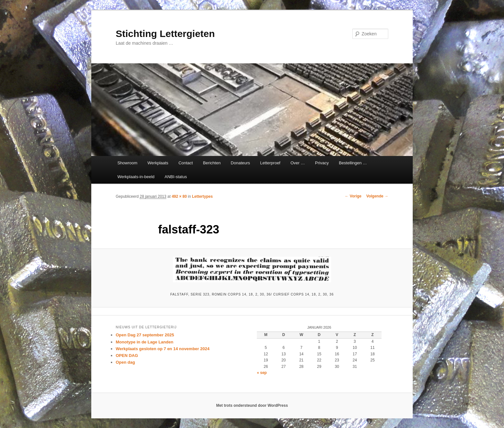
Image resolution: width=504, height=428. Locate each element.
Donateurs (240, 163)
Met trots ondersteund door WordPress (252, 405)
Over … (298, 163)
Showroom (127, 163)
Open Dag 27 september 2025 (145, 335)
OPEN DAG (127, 355)
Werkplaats (158, 163)
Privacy (322, 163)
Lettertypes (202, 196)
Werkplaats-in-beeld (136, 177)
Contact (186, 163)
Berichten (212, 163)
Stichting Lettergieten (165, 34)
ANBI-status (176, 177)
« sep (262, 373)
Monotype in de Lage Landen (144, 342)
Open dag (125, 362)
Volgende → (377, 196)
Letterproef (270, 163)
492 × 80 (179, 196)
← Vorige (353, 196)
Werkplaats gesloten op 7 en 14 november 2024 (163, 349)
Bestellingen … (353, 163)
